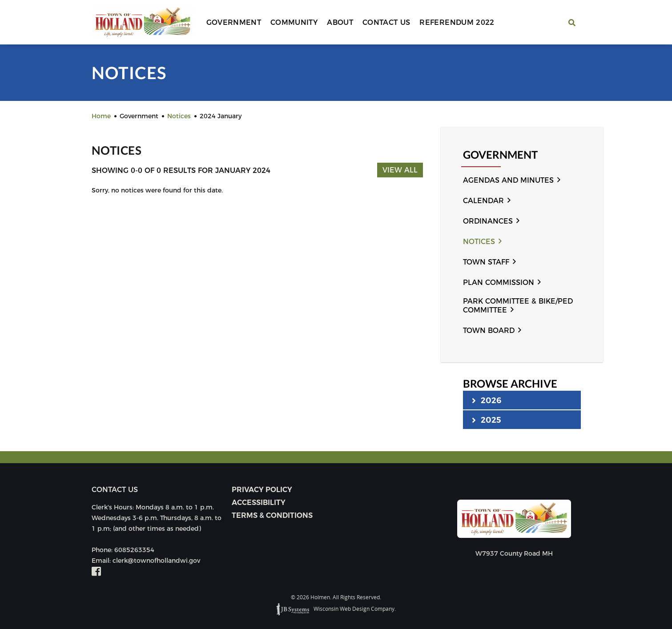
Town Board (489, 331)
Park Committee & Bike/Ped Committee (518, 306)
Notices (479, 242)
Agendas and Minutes (508, 180)
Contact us (115, 490)
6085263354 (134, 550)
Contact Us (386, 22)
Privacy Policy (262, 490)
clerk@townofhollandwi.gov (156, 561)
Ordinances (488, 221)
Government (234, 22)
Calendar (483, 201)
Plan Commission (499, 282)
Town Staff (486, 262)
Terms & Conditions (272, 515)
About (340, 22)
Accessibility (259, 503)
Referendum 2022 (457, 22)
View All (400, 170)
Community (294, 22)
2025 (487, 420)
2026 (487, 400)
